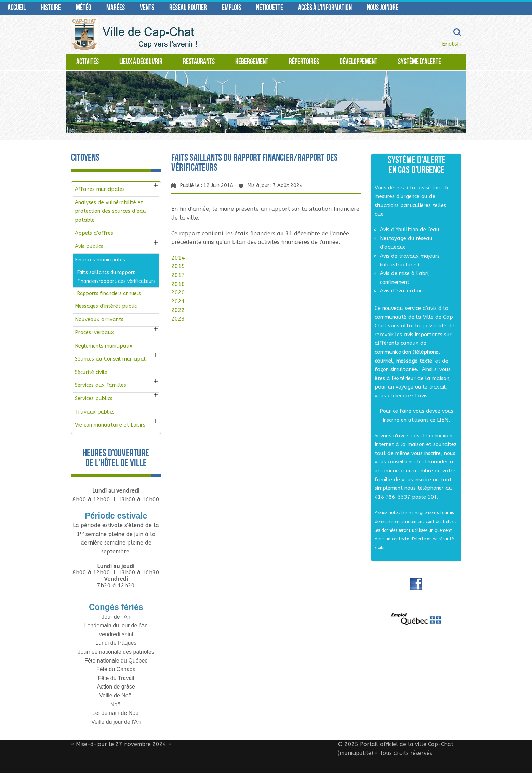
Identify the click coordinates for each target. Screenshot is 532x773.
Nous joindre (383, 8)
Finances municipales (100, 260)
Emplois (231, 8)
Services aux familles (101, 385)
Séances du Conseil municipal (110, 359)
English (451, 44)
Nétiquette (270, 8)
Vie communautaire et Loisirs (110, 425)
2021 (178, 302)
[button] (156, 185)
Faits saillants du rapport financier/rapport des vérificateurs (116, 277)
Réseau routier (188, 8)
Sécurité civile (91, 372)
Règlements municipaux (104, 346)
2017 (178, 275)
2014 (178, 258)
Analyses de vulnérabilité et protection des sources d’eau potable (110, 211)
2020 (178, 293)
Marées (116, 8)
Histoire (51, 8)
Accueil (17, 8)
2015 (178, 266)
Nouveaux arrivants (99, 319)
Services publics (94, 398)
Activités (88, 62)
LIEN (443, 420)
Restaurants (199, 62)
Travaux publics (95, 412)
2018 (178, 284)
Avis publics (89, 246)
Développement (358, 62)
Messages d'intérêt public (106, 306)
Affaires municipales (100, 189)
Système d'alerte (420, 62)
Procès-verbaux (94, 332)
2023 (178, 319)
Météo (84, 8)
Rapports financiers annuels (109, 294)
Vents (147, 8)
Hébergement (252, 62)
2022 (178, 310)
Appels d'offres (94, 233)
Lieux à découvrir (141, 62)
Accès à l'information (325, 8)
